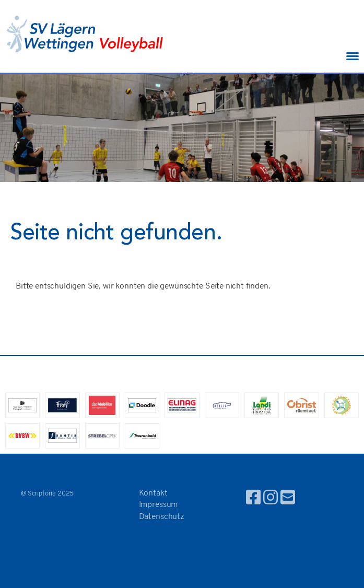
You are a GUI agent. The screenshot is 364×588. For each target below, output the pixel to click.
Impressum (158, 505)
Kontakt (153, 493)
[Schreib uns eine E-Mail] (288, 499)
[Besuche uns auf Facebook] (253, 499)
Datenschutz (162, 517)
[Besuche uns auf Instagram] (271, 499)
